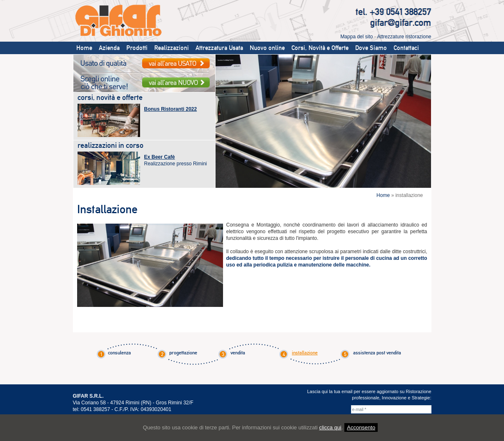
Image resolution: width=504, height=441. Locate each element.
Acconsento (361, 427)
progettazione (183, 353)
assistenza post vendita (377, 353)
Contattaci (406, 48)
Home (84, 48)
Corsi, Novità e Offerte (320, 48)
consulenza (119, 353)
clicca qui (330, 427)
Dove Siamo (371, 48)
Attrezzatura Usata (219, 48)
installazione (305, 353)
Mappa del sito (356, 37)
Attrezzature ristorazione (404, 37)
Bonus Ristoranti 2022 (171, 109)
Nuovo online (267, 48)
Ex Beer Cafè (160, 157)
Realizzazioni (172, 48)
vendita (238, 353)
